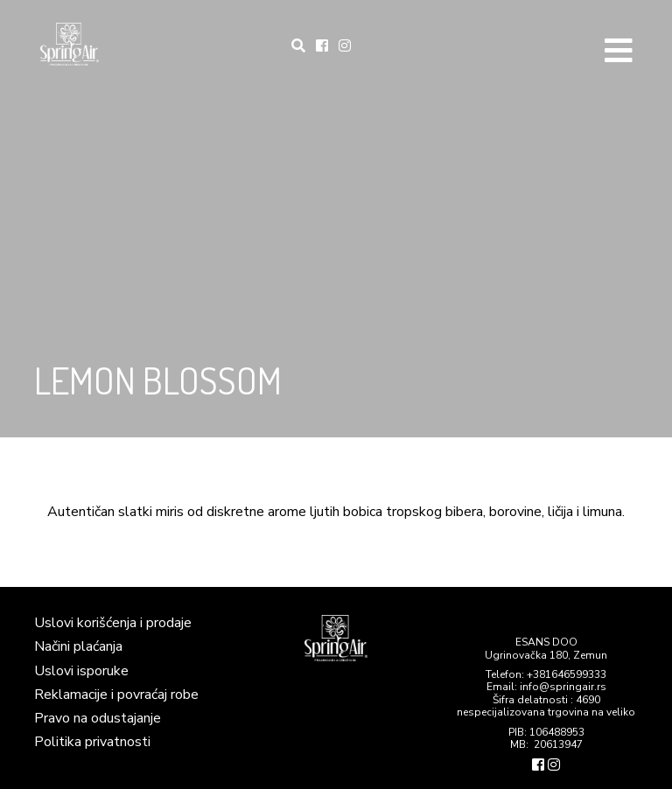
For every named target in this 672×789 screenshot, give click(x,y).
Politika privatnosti (92, 742)
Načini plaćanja (78, 646)
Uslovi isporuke (81, 671)
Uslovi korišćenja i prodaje (113, 623)
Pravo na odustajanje (98, 718)
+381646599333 (567, 674)
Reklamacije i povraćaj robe (116, 695)
